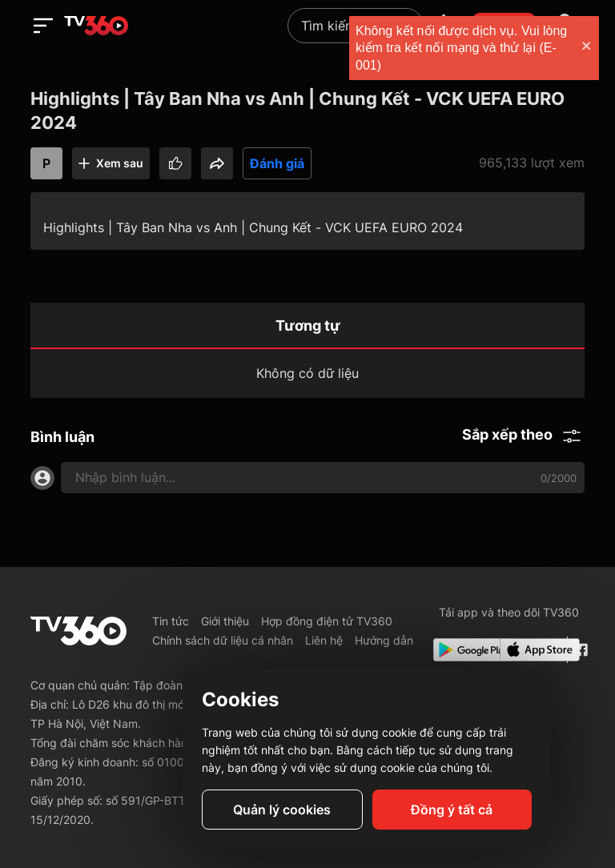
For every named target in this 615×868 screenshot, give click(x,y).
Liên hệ (324, 640)
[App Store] (530, 650)
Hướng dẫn (384, 640)
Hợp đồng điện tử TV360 (327, 621)
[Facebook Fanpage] (579, 650)
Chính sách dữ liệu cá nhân (223, 640)
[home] (96, 26)
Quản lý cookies (282, 810)
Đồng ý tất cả (452, 810)
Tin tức (171, 621)
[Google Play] (464, 650)
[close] (587, 48)
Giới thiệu (225, 621)
